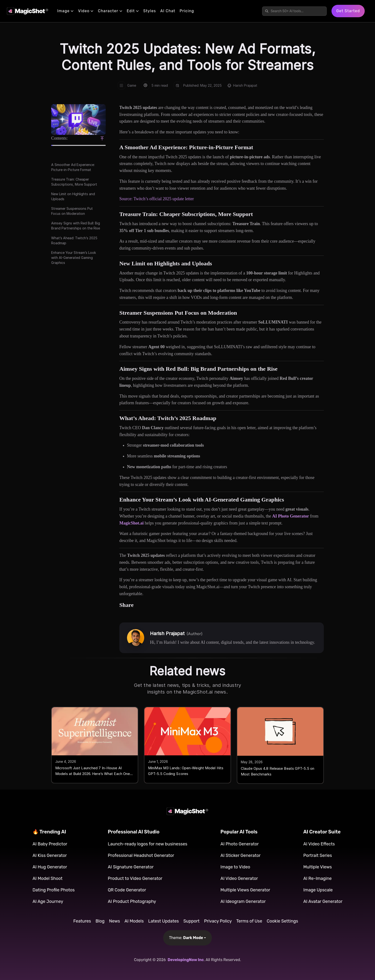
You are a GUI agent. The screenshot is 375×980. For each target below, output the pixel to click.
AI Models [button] (134, 921)
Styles (150, 11)
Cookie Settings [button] (282, 921)
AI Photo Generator (291, 516)
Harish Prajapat (245, 85)
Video (86, 11)
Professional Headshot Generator (141, 855)
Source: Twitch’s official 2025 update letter (157, 199)
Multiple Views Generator (245, 890)
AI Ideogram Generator (243, 901)
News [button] (115, 921)
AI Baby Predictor (50, 844)
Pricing (187, 11)
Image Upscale (318, 890)
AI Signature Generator (131, 867)
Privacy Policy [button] (218, 921)
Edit (133, 11)
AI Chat (168, 11)
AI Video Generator (239, 878)
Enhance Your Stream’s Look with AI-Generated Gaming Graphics (74, 258)
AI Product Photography (132, 901)
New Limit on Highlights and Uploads (73, 196)
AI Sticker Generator (241, 855)
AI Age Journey (48, 901)
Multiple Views (317, 867)
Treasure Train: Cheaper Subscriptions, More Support (74, 182)
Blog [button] (100, 921)
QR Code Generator (127, 890)
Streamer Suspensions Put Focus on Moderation (72, 211)
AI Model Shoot (47, 878)
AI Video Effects (319, 844)
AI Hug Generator (50, 867)
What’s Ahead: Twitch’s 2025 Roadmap (74, 240)
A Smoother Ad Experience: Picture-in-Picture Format (73, 167)
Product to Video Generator (135, 878)
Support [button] (192, 921)
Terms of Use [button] (249, 921)
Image (65, 11)
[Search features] (297, 11)
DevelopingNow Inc (186, 960)
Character (110, 11)
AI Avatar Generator (323, 901)
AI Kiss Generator (50, 855)
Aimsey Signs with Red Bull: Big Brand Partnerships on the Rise (76, 226)
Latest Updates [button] (164, 921)
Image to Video (235, 867)
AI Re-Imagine (317, 878)
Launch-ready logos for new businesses (148, 844)
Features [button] (82, 921)
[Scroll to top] (102, 138)
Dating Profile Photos (54, 890)
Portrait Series (318, 855)
